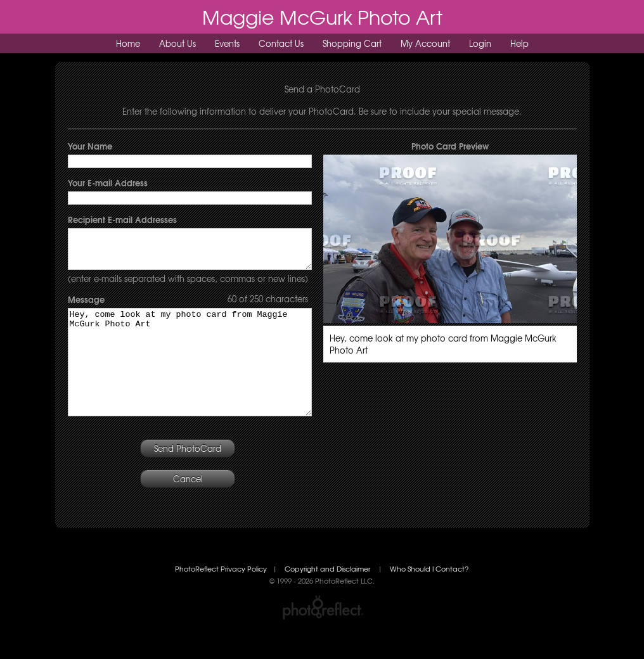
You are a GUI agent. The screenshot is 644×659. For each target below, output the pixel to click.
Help (519, 43)
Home (128, 43)
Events (227, 43)
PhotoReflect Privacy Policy (221, 597)
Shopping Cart (352, 43)
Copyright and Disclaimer (328, 597)
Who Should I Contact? (429, 597)
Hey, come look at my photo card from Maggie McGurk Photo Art (190, 380)
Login (480, 43)
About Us (177, 43)
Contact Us (281, 43)
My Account (425, 43)
